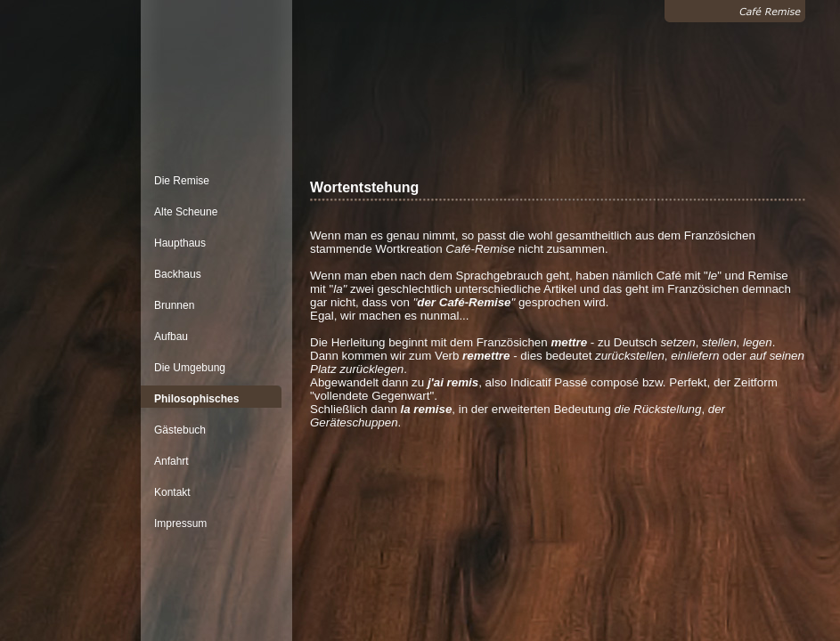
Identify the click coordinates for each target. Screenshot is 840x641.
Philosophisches (196, 399)
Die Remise (182, 181)
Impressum (180, 523)
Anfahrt (171, 461)
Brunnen (174, 305)
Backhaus (178, 274)
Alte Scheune (186, 212)
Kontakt (172, 492)
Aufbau (171, 337)
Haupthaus (180, 243)
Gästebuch (180, 430)
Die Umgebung (190, 368)
